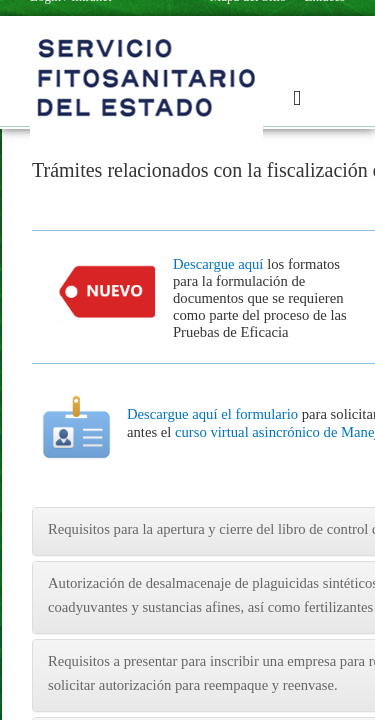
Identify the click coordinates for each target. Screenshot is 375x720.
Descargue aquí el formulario (212, 414)
